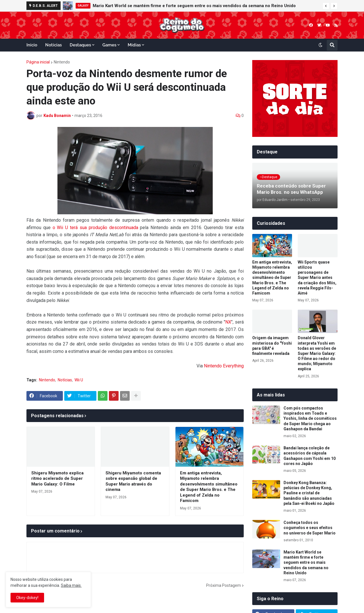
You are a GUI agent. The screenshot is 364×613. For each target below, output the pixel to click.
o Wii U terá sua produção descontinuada (95, 228)
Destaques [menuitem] (80, 45)
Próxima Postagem (224, 585)
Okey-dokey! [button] (27, 598)
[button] (326, 6)
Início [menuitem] (32, 45)
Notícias (65, 380)
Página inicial (38, 62)
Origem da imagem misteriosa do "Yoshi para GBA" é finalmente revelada (272, 346)
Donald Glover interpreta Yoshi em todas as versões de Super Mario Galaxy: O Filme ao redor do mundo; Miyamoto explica (317, 353)
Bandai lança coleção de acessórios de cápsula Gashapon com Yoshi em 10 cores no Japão (310, 456)
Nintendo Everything (224, 366)
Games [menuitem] (109, 45)
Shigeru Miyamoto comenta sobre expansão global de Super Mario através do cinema (133, 481)
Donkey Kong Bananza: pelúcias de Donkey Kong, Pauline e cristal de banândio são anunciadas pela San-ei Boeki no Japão (309, 493)
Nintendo (62, 62)
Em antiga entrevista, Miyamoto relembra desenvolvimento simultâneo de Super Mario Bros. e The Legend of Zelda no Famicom (209, 487)
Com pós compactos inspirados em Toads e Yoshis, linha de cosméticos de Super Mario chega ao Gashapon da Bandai (310, 418)
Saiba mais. (71, 585)
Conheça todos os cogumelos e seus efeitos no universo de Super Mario (310, 528)
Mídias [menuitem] (134, 45)
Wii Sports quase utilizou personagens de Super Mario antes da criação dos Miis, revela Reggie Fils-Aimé (317, 278)
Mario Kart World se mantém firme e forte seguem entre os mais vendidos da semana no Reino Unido (194, 6)
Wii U (79, 380)
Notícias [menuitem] (53, 45)
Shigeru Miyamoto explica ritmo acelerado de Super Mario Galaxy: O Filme (57, 479)
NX (228, 322)
